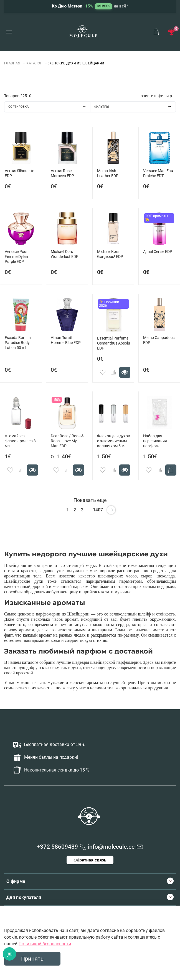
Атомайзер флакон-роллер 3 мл (20, 441)
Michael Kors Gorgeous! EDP (110, 254)
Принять (32, 959)
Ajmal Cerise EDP (158, 252)
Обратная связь (90, 860)
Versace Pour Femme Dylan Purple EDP (16, 257)
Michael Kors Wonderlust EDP (65, 254)
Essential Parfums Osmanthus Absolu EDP (114, 343)
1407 (98, 510)
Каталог (34, 63)
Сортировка (49, 107)
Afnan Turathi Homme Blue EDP (66, 340)
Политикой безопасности (45, 944)
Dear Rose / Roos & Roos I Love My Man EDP (67, 441)
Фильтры (135, 107)
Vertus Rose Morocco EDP (62, 173)
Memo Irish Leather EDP (108, 173)
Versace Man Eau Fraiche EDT (158, 173)
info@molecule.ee (111, 847)
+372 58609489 (57, 847)
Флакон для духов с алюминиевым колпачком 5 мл (114, 441)
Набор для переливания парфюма (155, 441)
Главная (13, 63)
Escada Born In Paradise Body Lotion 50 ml (18, 343)
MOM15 (103, 6)
